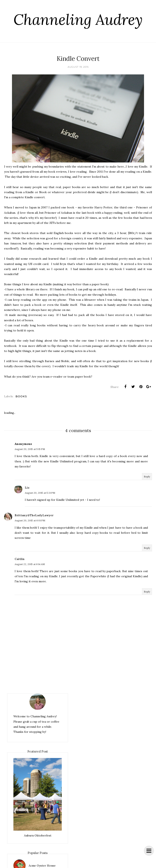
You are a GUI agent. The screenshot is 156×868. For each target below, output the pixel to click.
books (21, 396)
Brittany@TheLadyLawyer (34, 515)
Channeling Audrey (78, 19)
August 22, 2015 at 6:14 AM (30, 564)
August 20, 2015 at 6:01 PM (30, 520)
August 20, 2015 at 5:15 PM (30, 449)
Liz (27, 488)
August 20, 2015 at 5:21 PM (40, 493)
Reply (147, 476)
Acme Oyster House (42, 866)
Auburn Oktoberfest (38, 835)
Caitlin (20, 559)
